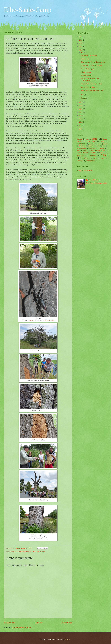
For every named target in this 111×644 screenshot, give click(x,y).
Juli (82, 53)
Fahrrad (29, 551)
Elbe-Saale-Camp (28, 10)
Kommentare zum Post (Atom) (21, 627)
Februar (84, 98)
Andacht (79, 139)
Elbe (99, 144)
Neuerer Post (10, 623)
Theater (103, 158)
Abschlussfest (85, 59)
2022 (81, 43)
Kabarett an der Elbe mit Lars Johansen (93, 62)
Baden (87, 139)
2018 (81, 106)
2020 (81, 50)
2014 (81, 119)
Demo (102, 141)
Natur (101, 152)
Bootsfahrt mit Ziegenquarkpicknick (92, 90)
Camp (94, 139)
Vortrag (42, 551)
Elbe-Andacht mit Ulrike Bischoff (91, 65)
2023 (81, 40)
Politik (104, 155)
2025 (81, 37)
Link (53, 320)
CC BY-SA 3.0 (48, 320)
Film (98, 146)
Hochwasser (92, 148)
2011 (81, 129)
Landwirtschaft (101, 150)
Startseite (39, 623)
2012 (81, 125)
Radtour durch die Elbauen (89, 87)
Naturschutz (36, 551)
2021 (81, 47)
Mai (83, 95)
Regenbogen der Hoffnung (89, 55)
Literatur (86, 153)
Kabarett (102, 148)
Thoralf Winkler (94, 180)
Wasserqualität (90, 161)
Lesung (79, 153)
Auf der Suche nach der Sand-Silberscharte (90, 80)
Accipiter (32, 320)
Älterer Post (67, 623)
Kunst (92, 150)
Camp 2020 (15, 551)
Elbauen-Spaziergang (87, 69)
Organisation (92, 155)
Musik (93, 152)
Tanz (95, 158)
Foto (104, 146)
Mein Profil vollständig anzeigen (96, 183)
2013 (81, 122)
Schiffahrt (85, 158)
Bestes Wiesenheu (86, 75)
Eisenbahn (92, 144)
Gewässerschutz (81, 148)
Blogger (67, 640)
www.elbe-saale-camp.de (85, 170)
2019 (81, 102)
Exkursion (22, 551)
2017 (81, 109)
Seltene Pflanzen (86, 72)
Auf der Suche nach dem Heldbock (91, 84)
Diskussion (81, 144)
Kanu (78, 150)
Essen (105, 144)
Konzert (85, 150)
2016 (81, 112)
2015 (81, 116)
